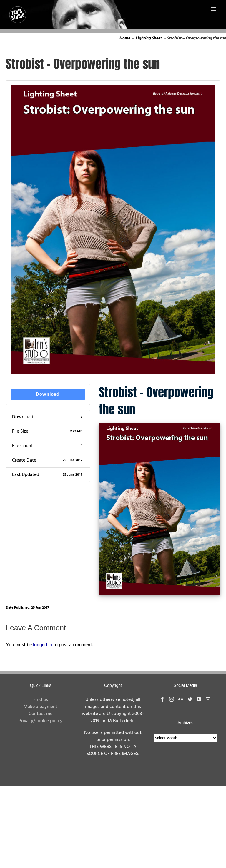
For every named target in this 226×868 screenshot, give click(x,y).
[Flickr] (181, 699)
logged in (43, 645)
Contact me (40, 714)
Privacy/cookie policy (40, 721)
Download (48, 394)
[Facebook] (162, 699)
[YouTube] (199, 699)
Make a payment (40, 707)
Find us (41, 700)
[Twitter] (190, 699)
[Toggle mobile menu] (214, 9)
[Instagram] (172, 699)
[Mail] (208, 699)
